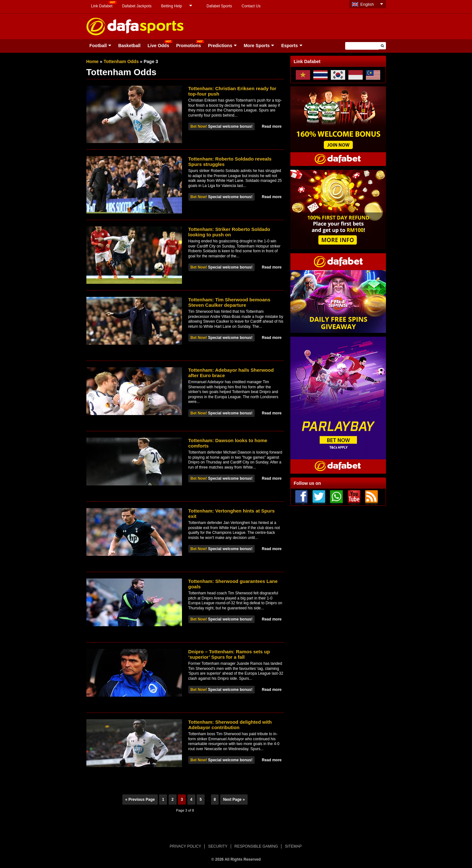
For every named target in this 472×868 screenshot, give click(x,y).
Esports (289, 46)
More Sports (257, 46)
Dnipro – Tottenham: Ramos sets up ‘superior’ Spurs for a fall (229, 654)
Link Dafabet (102, 6)
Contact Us (251, 6)
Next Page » (234, 800)
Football (98, 46)
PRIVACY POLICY (185, 846)
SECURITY (218, 846)
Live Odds (158, 46)
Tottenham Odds (121, 61)
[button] (382, 46)
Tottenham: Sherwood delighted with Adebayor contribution (230, 725)
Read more (272, 126)
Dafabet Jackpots (137, 6)
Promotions (189, 46)
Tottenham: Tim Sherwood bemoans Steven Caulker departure (229, 302)
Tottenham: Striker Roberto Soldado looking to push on (229, 232)
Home (93, 61)
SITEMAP (293, 846)
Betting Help (172, 6)
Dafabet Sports (219, 6)
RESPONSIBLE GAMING (256, 846)
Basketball (129, 46)
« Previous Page (140, 800)
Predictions (220, 46)
